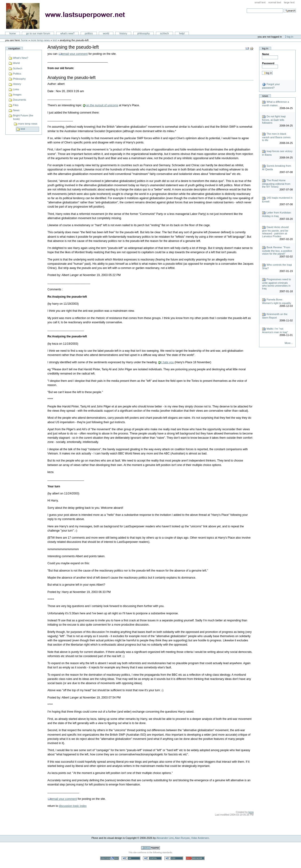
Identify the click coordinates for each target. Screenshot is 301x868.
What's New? (67, 33)
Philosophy (144, 33)
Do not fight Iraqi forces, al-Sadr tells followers (274, 120)
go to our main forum (38, 33)
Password (268, 63)
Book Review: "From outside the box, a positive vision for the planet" (277, 251)
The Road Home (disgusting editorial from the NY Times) (276, 183)
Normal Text (275, 2)
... (9, 54)
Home (13, 33)
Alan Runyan (182, 838)
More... (289, 343)
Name (265, 54)
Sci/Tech (164, 33)
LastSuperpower (68, 16)
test (55, 40)
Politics (89, 33)
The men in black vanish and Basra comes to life (276, 137)
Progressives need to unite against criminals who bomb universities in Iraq (276, 284)
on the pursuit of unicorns (102, 105)
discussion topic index (73, 806)
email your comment (75, 54)
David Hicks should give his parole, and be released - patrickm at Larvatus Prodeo (275, 232)
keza (251, 812)
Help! (182, 33)
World (106, 33)
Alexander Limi (165, 838)
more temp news (40, 40)
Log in (290, 37)
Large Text (289, 2)
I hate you (168, 362)
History (123, 33)
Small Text (260, 2)
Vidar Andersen (200, 838)
